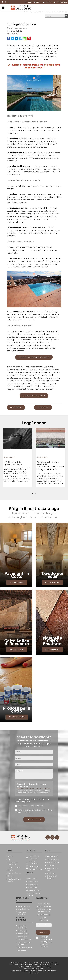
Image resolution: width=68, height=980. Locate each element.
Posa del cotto (22, 937)
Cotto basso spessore (25, 947)
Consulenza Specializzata (22, 927)
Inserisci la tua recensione (13, 863)
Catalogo (31, 851)
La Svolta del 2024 (24, 909)
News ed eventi (13, 33)
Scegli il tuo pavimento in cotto (34, 357)
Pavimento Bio (23, 931)
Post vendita (22, 950)
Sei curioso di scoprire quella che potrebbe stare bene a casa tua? (34, 66)
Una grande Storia (24, 906)
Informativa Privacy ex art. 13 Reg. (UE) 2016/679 (34, 788)
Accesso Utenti (34, 973)
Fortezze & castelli (34, 882)
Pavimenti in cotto (36, 869)
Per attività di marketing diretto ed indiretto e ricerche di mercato (33, 811)
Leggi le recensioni (14, 867)
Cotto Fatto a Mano (53, 859)
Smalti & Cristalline (33, 862)
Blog (37, 2)
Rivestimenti (51, 865)
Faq (9, 859)
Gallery (10, 870)
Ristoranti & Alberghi (34, 890)
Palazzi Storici (32, 887)
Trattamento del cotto (25, 940)
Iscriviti (43, 932)
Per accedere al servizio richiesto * (30, 806)
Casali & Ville (32, 879)
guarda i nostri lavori (34, 395)
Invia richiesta (34, 819)
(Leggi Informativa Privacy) (20, 971)
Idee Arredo (51, 873)
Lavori (29, 873)
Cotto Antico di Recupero (34, 858)
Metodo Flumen (23, 934)
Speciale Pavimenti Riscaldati (24, 943)
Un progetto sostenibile (22, 913)
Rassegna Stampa (14, 873)
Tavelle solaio (34, 866)
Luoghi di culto (32, 885)
